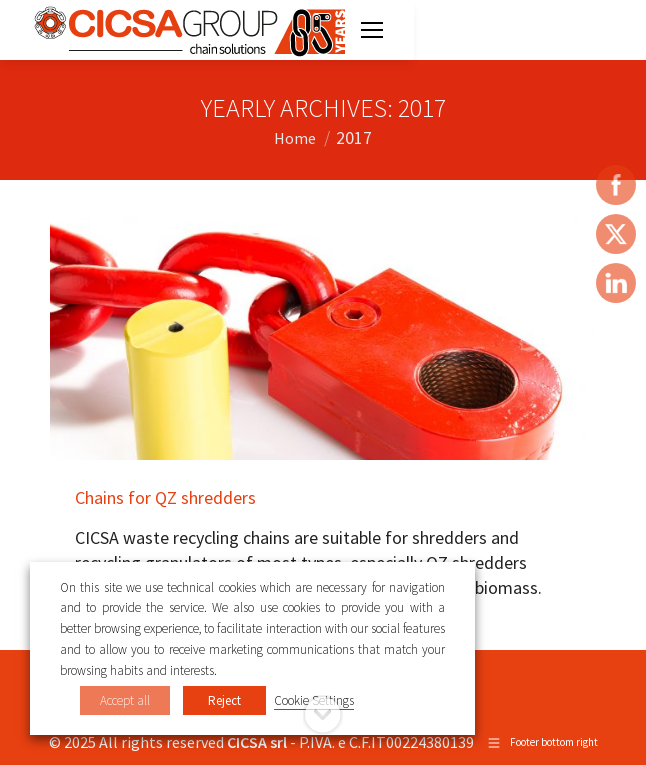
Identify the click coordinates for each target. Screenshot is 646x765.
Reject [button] (224, 700)
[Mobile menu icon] (372, 30)
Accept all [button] (125, 700)
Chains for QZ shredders (165, 497)
